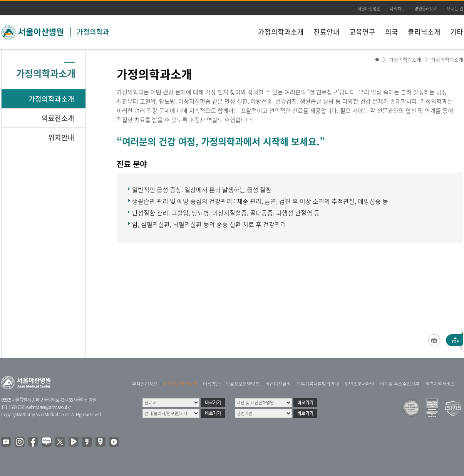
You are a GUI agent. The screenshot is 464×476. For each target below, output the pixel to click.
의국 (392, 32)
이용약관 (211, 384)
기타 (457, 32)
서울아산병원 (369, 9)
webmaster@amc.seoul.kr (48, 407)
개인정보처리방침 (180, 384)
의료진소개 (58, 118)
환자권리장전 (145, 384)
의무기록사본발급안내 (318, 384)
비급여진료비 (278, 384)
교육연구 (362, 32)
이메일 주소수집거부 (400, 384)
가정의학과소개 (281, 32)
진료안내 (327, 32)
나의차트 (397, 9)
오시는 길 (455, 9)
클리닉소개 (424, 32)
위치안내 (61, 137)
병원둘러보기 (426, 9)
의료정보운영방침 (243, 384)
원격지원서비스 (440, 384)
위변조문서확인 (359, 384)
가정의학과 (93, 32)
